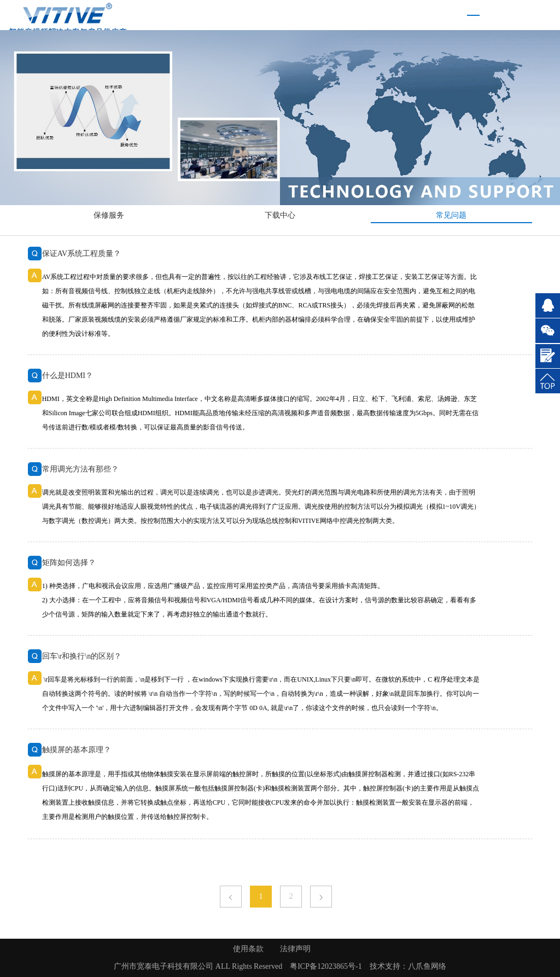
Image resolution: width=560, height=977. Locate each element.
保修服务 (109, 215)
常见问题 (451, 215)
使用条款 (248, 949)
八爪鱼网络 (427, 966)
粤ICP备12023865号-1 (326, 966)
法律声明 (295, 949)
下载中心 (280, 215)
